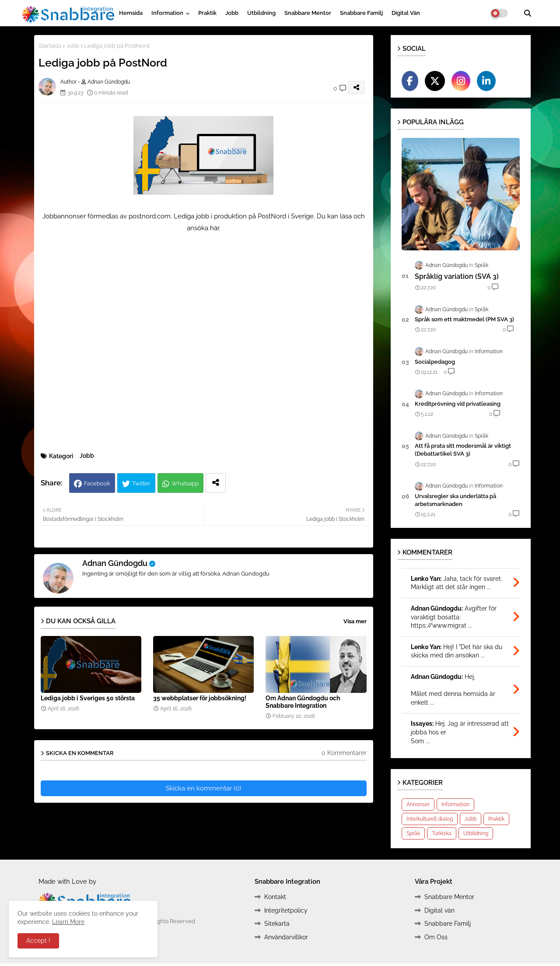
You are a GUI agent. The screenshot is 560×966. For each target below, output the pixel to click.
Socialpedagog (435, 362)
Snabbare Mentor (308, 13)
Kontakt (275, 897)
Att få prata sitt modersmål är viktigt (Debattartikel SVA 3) (463, 450)
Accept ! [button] (38, 941)
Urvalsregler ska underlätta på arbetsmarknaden (455, 500)
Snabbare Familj (361, 13)
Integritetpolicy (286, 910)
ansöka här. (204, 228)
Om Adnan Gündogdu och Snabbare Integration (303, 702)
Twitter (141, 483)
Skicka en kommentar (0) (203, 788)
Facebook (97, 483)
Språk (413, 833)
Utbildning (261, 13)
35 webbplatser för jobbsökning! (200, 698)
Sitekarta (277, 924)
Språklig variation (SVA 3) (457, 276)
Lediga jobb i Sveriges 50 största (88, 698)
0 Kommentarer (344, 753)
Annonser (418, 804)
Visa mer (355, 621)
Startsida (50, 46)
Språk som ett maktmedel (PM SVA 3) (464, 319)
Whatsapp (185, 483)
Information (167, 13)
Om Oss (436, 937)
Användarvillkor (286, 937)
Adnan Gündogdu (115, 563)
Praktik (207, 13)
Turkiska (442, 833)
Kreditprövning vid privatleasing (458, 404)
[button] (528, 13)
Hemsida (131, 13)
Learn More (68, 922)
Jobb (232, 13)
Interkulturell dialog (430, 819)
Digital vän (406, 13)
